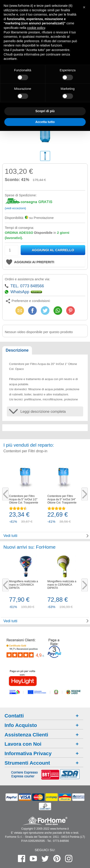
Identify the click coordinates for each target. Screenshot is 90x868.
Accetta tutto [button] (45, 122)
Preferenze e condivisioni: (31, 301)
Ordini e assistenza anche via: (27, 279)
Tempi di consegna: (19, 228)
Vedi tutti (10, 536)
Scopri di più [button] (45, 111)
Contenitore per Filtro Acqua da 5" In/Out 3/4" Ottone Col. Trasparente (62, 499)
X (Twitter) (45, 312)
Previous (5, 494)
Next (85, 494)
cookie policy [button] (36, 28)
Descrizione (17, 350)
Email (20, 310)
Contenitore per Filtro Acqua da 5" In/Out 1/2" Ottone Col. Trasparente (24, 499)
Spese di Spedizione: (21, 195)
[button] (84, 7)
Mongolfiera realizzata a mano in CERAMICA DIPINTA (23, 585)
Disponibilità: (14, 218)
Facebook (32, 310)
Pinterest (71, 310)
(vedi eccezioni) (15, 208)
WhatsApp (58, 310)
